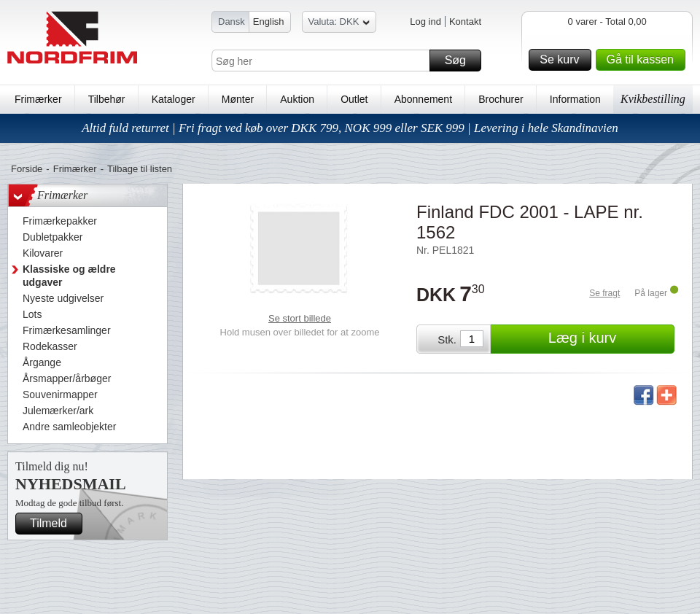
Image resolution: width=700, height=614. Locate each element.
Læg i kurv (609, 339)
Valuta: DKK (339, 24)
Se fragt (604, 293)
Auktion (297, 99)
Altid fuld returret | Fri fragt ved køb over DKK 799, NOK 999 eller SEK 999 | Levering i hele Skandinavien (350, 128)
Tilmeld (54, 524)
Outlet (354, 99)
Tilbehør (107, 99)
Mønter (238, 99)
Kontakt (465, 22)
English (269, 22)
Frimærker (38, 99)
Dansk (232, 22)
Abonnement (423, 99)
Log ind (425, 22)
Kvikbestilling (653, 99)
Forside (27, 169)
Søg (461, 61)
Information (575, 99)
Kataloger (174, 99)
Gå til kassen (644, 60)
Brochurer (501, 99)
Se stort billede (300, 318)
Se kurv (563, 60)
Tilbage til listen (140, 169)
